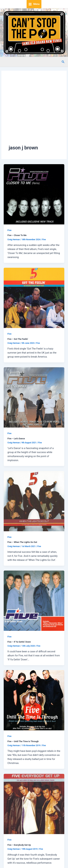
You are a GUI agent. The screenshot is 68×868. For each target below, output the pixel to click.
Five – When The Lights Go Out (22, 542)
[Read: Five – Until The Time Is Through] (34, 700)
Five (9, 230)
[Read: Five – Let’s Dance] (34, 397)
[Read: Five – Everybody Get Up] (34, 804)
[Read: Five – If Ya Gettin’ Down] (34, 600)
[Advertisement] (32, 111)
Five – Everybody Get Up (19, 845)
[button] (63, 62)
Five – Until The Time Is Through (23, 741)
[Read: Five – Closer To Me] (34, 194)
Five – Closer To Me (17, 235)
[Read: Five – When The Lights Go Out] (34, 501)
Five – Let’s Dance (16, 439)
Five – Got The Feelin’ (18, 339)
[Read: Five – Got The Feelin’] (34, 298)
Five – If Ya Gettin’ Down (19, 642)
